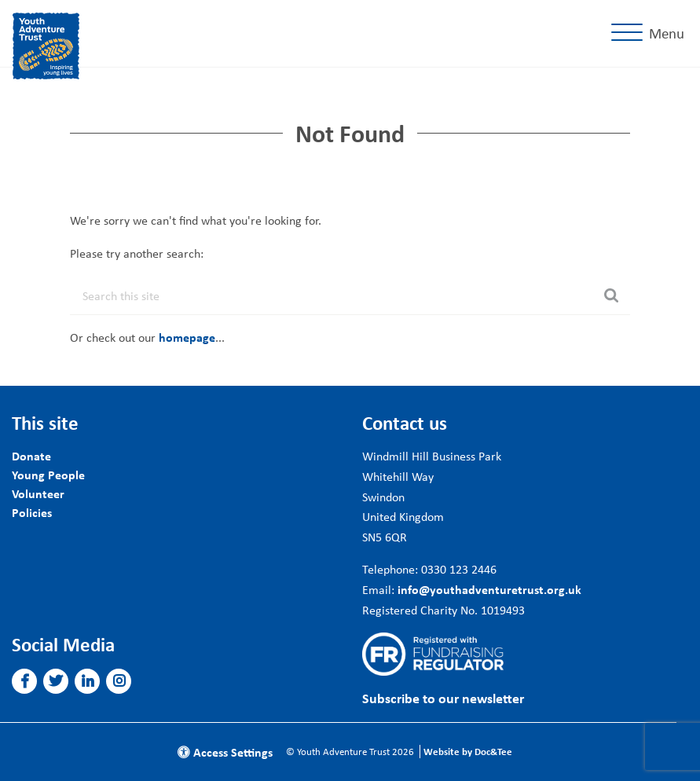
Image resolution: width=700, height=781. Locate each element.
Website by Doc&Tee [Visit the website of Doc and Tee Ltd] (468, 752)
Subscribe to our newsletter (443, 698)
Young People (48, 475)
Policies (32, 512)
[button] (25, 681)
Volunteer (38, 493)
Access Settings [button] (225, 752)
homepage (187, 337)
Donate (31, 456)
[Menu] (651, 33)
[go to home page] (46, 44)
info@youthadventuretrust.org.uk (489, 589)
